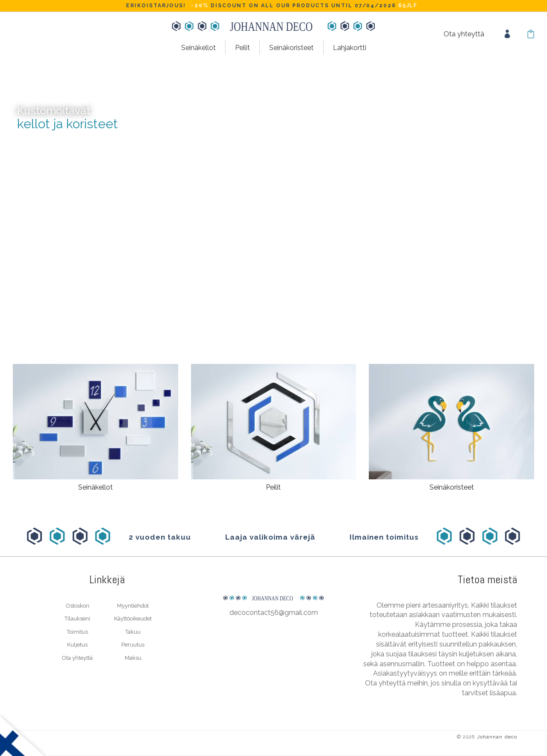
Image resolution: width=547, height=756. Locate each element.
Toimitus (77, 632)
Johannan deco (497, 737)
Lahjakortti (350, 48)
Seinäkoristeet (291, 48)
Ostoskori (78, 606)
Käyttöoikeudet (133, 619)
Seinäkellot (199, 48)
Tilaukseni (77, 619)
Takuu (133, 632)
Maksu (133, 658)
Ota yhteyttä (464, 34)
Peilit (243, 48)
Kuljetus (77, 645)
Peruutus (133, 645)
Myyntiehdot (133, 606)
